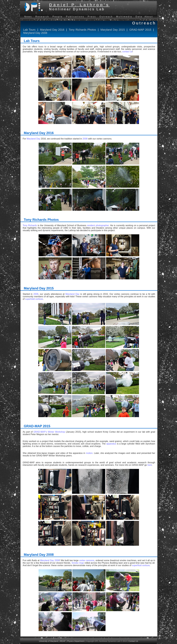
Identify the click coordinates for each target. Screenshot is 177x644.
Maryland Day (33, 139)
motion (89, 453)
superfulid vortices (34, 299)
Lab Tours (29, 30)
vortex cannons (87, 560)
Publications (75, 17)
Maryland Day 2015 (113, 30)
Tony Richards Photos (82, 30)
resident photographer (98, 225)
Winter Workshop (56, 432)
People (58, 17)
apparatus (112, 444)
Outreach (106, 17)
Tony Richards (30, 225)
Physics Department (76, 641)
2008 (85, 139)
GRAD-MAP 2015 (140, 30)
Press (92, 17)
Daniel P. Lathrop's (79, 5)
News (28, 17)
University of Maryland (49, 641)
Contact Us (133, 641)
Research (42, 17)
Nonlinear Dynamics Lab (77, 9)
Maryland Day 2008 (35, 33)
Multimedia (124, 17)
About (149, 17)
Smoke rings (78, 563)
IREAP (63, 641)
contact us (127, 52)
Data (139, 17)
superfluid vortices (141, 565)
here (150, 465)
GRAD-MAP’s (40, 432)
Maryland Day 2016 (52, 30)
